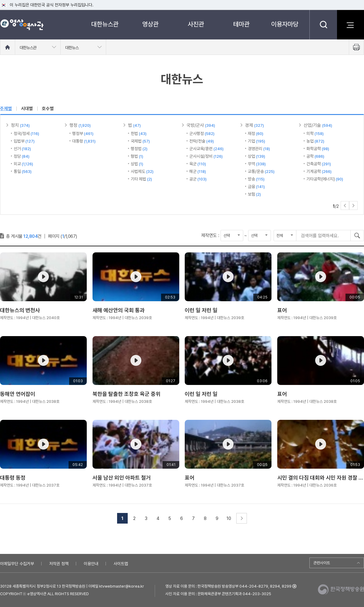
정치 (20, 125)
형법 (137, 156)
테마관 (241, 24)
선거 (22, 149)
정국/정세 (26, 133)
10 (229, 518)
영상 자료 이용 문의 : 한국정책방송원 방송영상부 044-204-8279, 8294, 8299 (228, 586)
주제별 (6, 109)
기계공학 (319, 171)
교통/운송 (261, 171)
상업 (256, 156)
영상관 (150, 24)
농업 (315, 141)
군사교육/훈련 (206, 149)
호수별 (48, 109)
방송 (256, 179)
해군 (198, 171)
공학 (315, 156)
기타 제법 (141, 179)
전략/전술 (202, 141)
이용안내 (91, 564)
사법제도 (142, 171)
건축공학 (319, 164)
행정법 (139, 149)
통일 (23, 171)
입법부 (24, 141)
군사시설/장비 (206, 156)
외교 (23, 164)
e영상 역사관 (22, 25)
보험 (254, 194)
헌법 (139, 133)
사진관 (196, 24)
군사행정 (202, 133)
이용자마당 (285, 24)
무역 (257, 164)
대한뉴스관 (105, 24)
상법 (137, 164)
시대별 (27, 109)
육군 (198, 164)
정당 (22, 156)
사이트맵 (121, 564)
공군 (198, 179)
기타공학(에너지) (325, 179)
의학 (315, 133)
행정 (80, 125)
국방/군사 (201, 125)
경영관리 (259, 149)
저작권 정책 (59, 564)
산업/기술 (318, 125)
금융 (256, 187)
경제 (254, 125)
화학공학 (318, 149)
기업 (256, 141)
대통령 (84, 141)
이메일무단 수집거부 (17, 564)
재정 (256, 133)
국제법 (140, 141)
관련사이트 (322, 563)
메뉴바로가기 (0, 0)
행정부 (83, 133)
